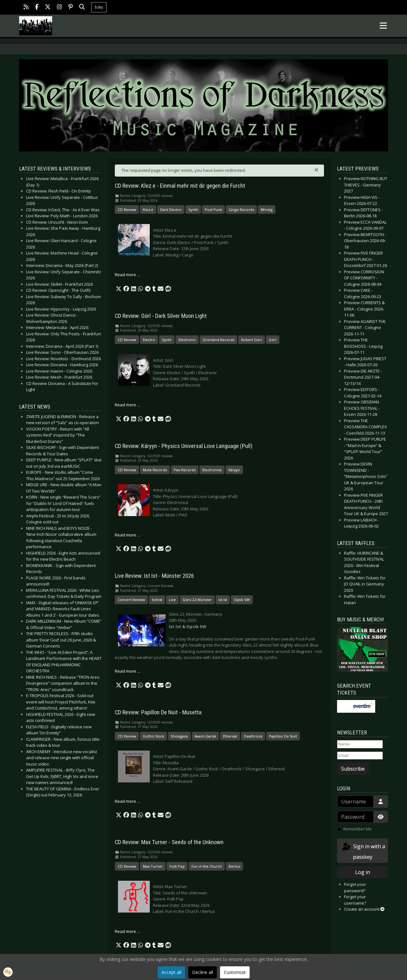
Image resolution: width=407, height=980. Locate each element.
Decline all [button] (203, 972)
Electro (149, 340)
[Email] (360, 756)
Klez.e (148, 210)
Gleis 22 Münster (197, 600)
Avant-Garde (205, 736)
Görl (273, 340)
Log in (363, 872)
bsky (99, 7)
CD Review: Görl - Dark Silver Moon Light (161, 316)
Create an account (364, 909)
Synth (193, 210)
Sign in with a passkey (363, 851)
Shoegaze (179, 736)
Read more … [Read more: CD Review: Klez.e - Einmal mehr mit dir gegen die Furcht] (128, 275)
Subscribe (353, 769)
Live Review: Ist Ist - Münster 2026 (154, 576)
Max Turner (153, 866)
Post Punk (213, 210)
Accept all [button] (171, 972)
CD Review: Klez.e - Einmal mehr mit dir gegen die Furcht (180, 186)
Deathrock (253, 736)
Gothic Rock (153, 736)
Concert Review (131, 600)
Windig (267, 210)
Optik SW (242, 600)
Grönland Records (218, 340)
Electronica (212, 470)
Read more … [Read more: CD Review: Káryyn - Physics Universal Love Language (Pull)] (128, 535)
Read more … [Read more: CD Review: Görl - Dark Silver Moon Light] (128, 405)
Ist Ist (223, 600)
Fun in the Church (207, 866)
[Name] (360, 744)
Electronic (187, 340)
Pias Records (185, 470)
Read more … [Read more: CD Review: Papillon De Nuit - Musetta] (128, 801)
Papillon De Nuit (283, 736)
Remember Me (358, 829)
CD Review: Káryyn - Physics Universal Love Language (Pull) (184, 446)
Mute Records (155, 470)
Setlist (157, 600)
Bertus (234, 866)
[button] (119, 289)
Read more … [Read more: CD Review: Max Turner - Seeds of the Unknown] (128, 931)
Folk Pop (177, 866)
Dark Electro (171, 210)
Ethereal (230, 736)
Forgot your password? (355, 887)
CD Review (127, 210)
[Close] (316, 170)
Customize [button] (235, 972)
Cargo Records (241, 210)
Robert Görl (252, 340)
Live (172, 600)
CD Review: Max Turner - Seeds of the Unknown (169, 842)
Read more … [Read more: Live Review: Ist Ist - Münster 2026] (128, 671)
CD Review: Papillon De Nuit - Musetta (158, 712)
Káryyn (234, 470)
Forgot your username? (355, 900)
